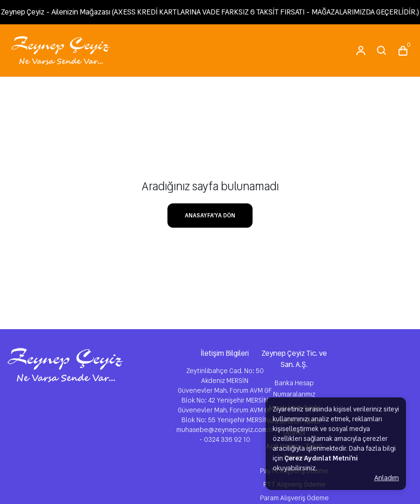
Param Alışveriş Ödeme (294, 498)
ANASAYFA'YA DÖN (210, 215)
